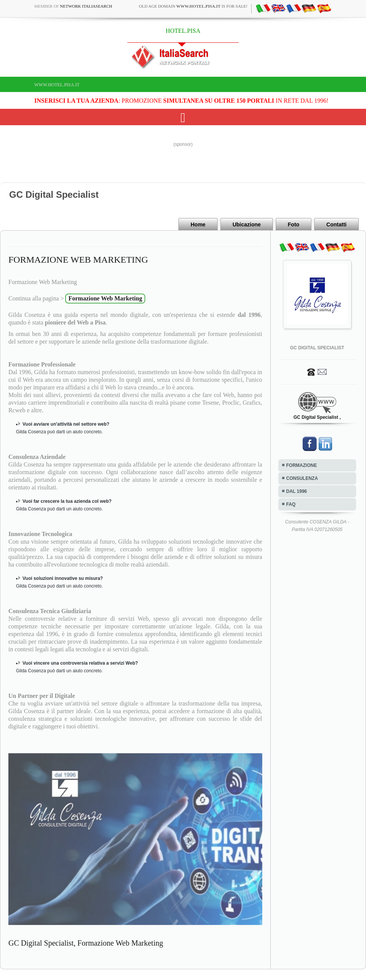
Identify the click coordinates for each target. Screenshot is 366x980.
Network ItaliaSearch (86, 6)
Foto (294, 224)
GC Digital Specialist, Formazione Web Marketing (86, 943)
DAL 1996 (297, 491)
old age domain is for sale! (193, 6)
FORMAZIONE (302, 465)
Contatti (336, 224)
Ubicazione (247, 224)
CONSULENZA (302, 478)
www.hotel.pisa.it (57, 85)
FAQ (291, 504)
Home (198, 224)
